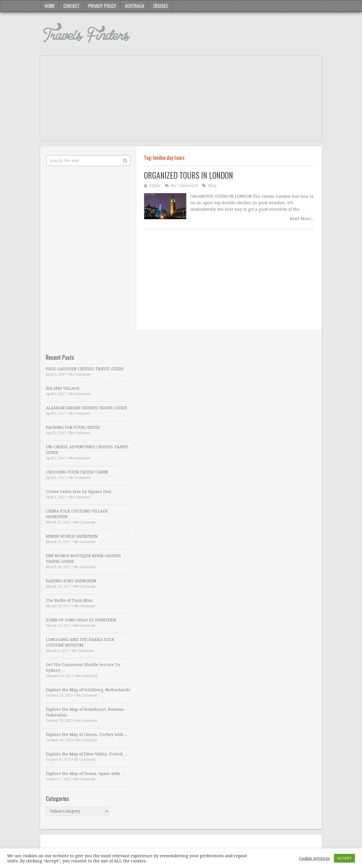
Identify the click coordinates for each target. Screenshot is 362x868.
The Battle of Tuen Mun (69, 600)
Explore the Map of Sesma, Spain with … (86, 774)
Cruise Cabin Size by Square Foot (78, 492)
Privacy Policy (102, 6)
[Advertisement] (181, 101)
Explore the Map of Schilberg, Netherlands (88, 690)
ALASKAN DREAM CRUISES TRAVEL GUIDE (86, 408)
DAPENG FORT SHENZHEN (71, 581)
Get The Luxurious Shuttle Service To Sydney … (83, 667)
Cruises (160, 6)
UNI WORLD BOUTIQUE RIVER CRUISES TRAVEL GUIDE (83, 559)
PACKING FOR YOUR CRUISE (73, 427)
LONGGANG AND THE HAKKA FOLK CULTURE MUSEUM (80, 642)
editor (155, 186)
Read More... (302, 219)
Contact (71, 6)
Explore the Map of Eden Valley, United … (87, 754)
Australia (135, 6)
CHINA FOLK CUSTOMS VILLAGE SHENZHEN (77, 514)
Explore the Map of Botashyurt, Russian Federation (85, 712)
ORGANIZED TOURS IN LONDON (188, 175)
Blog (212, 186)
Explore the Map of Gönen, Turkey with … (87, 735)
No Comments (184, 186)
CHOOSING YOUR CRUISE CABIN (77, 472)
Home (50, 6)
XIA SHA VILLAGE (63, 388)
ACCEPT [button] (344, 858)
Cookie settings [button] (314, 858)
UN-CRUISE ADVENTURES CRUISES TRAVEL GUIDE (87, 450)
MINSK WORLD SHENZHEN (72, 536)
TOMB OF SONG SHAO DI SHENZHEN (81, 620)
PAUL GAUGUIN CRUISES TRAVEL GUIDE (85, 369)
